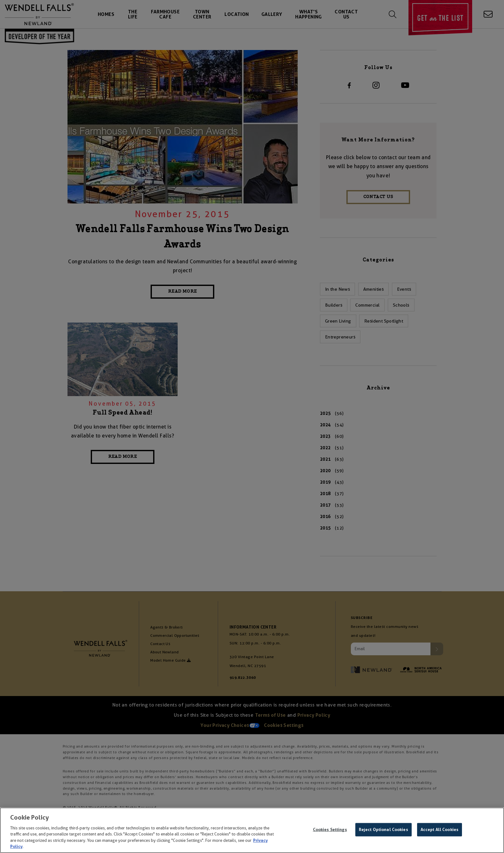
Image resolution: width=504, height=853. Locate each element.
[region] (252, 830)
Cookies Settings (330, 830)
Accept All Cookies (440, 830)
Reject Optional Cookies (383, 830)
